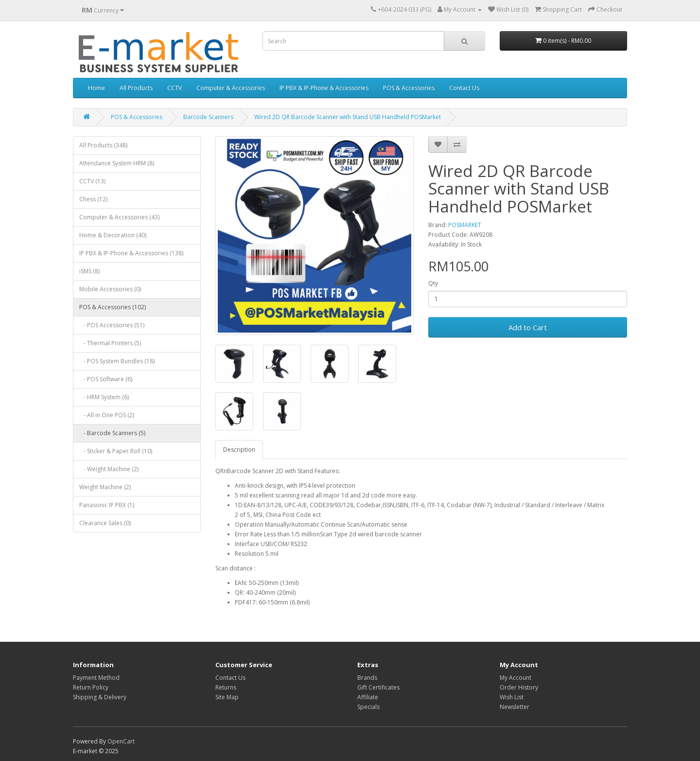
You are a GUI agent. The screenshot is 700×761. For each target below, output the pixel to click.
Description (239, 450)
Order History (519, 687)
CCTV (175, 88)
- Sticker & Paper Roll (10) (116, 451)
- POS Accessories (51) (112, 325)
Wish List (512, 697)
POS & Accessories (409, 88)
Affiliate (368, 697)
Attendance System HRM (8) (117, 163)
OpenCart (121, 741)
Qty (433, 283)
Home (96, 88)
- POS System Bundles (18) (117, 361)
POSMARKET (465, 225)
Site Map (227, 697)
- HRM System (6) (104, 397)
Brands (367, 678)
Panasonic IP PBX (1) (107, 505)
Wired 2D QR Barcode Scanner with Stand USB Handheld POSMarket (348, 117)
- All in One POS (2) (107, 415)
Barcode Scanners (208, 117)
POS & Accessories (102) (113, 307)
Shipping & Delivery (100, 697)
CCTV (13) (92, 181)
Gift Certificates (378, 687)
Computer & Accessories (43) (119, 217)
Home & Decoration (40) (113, 235)
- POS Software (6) (106, 379)
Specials (368, 707)
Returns (226, 687)
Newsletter (515, 707)
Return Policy (91, 687)
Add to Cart (528, 327)
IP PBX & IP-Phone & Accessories (324, 88)
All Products (136, 88)
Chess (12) (93, 199)
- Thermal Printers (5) (110, 343)
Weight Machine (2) (105, 487)
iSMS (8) (89, 271)
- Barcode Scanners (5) (112, 433)
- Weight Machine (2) (109, 469)
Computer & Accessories (231, 88)
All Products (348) (103, 145)
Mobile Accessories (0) (110, 289)
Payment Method (96, 678)
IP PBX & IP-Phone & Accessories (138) (131, 253)
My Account (516, 678)
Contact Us (464, 88)
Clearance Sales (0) (105, 523)
